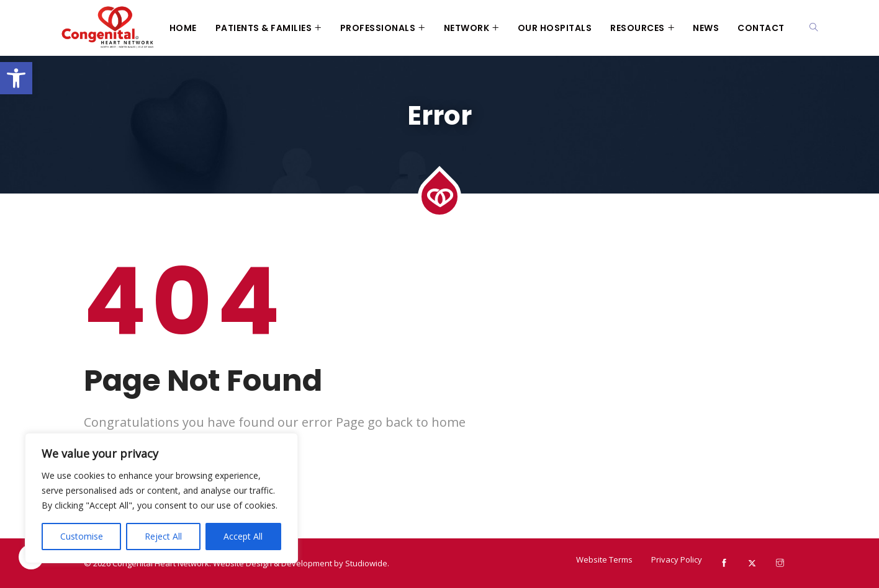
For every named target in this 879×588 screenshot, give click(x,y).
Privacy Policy (677, 559)
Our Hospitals (555, 28)
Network (467, 28)
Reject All (163, 536)
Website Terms (604, 559)
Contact (761, 28)
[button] (16, 78)
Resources (638, 28)
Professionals (378, 28)
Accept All (243, 536)
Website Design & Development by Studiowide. (301, 563)
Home (183, 28)
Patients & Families (264, 28)
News (706, 28)
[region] (161, 498)
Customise (82, 536)
